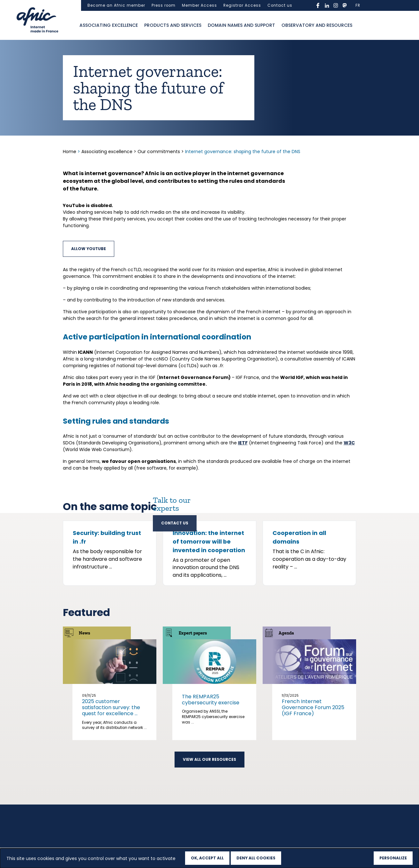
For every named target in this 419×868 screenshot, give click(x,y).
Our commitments (159, 152)
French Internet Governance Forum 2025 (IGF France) (313, 771)
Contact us (280, 5)
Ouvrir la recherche (362, 26)
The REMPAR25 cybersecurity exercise (211, 763)
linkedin (327, 5)
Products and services (173, 25)
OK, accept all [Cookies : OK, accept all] (207, 858)
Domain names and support (241, 25)
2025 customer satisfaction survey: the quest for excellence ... (111, 771)
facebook (318, 5)
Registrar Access (242, 5)
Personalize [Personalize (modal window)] (393, 858)
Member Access (199, 5)
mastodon (345, 5)
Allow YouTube (89, 249)
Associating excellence (109, 25)
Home (70, 152)
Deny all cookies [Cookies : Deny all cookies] (256, 858)
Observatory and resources (317, 25)
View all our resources (209, 823)
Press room (164, 5)
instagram (336, 5)
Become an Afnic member (116, 5)
